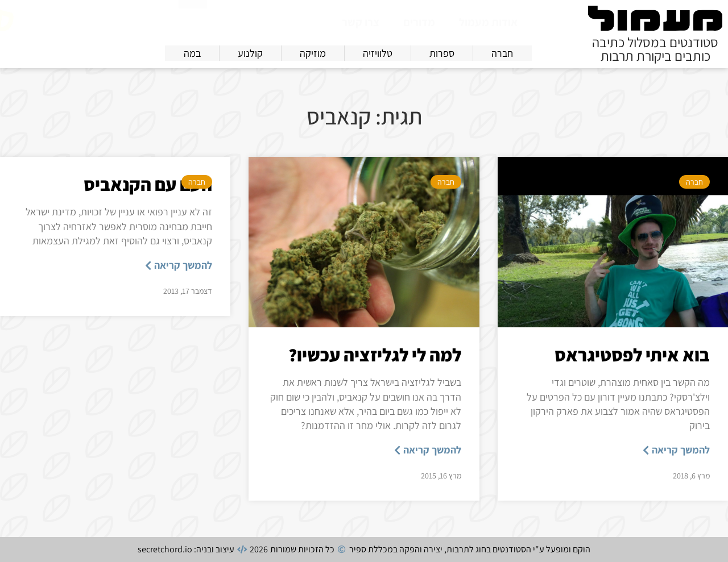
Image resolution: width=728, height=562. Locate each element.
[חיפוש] (193, 21)
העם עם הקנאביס (148, 184)
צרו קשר (361, 22)
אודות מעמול (488, 22)
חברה (694, 182)
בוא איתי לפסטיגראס (632, 355)
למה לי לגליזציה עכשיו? (375, 355)
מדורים (419, 22)
